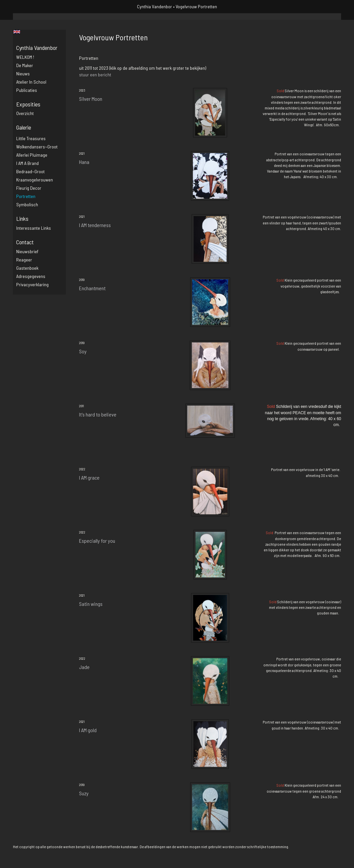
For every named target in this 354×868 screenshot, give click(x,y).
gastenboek (27, 268)
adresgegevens (31, 276)
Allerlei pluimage (32, 155)
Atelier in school (31, 82)
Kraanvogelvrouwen (35, 180)
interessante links (34, 228)
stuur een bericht (95, 75)
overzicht (25, 113)
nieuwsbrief (27, 251)
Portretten (26, 196)
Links (22, 218)
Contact (25, 242)
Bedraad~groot (30, 171)
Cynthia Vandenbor (155, 6)
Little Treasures (31, 138)
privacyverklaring (32, 284)
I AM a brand (27, 163)
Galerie (24, 127)
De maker (25, 65)
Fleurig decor (29, 188)
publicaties (27, 90)
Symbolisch (27, 204)
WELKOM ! (25, 57)
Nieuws (23, 74)
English (17, 32)
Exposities (28, 104)
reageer (24, 260)
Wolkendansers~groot (37, 147)
